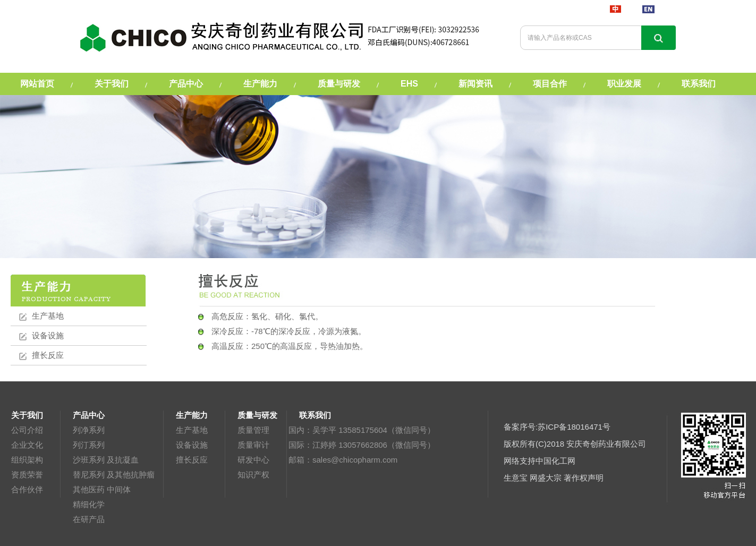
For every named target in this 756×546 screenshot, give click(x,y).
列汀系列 (89, 445)
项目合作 (550, 84)
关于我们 (112, 84)
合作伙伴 (27, 489)
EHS (409, 84)
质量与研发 (339, 84)
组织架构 (27, 460)
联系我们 (699, 84)
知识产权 (253, 475)
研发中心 (253, 460)
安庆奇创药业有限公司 (606, 444)
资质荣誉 (27, 475)
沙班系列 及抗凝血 (106, 460)
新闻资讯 (475, 84)
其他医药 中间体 (102, 489)
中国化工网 (555, 461)
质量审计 (253, 445)
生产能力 (260, 84)
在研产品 (89, 519)
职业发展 (624, 84)
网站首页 (37, 84)
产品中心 (186, 84)
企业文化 (27, 445)
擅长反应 (48, 355)
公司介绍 (27, 430)
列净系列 (89, 430)
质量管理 (253, 430)
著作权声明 (584, 478)
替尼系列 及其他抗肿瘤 (114, 475)
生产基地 (48, 316)
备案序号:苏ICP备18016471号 (557, 427)
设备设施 (48, 335)
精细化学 (89, 504)
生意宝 (516, 478)
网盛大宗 (546, 478)
